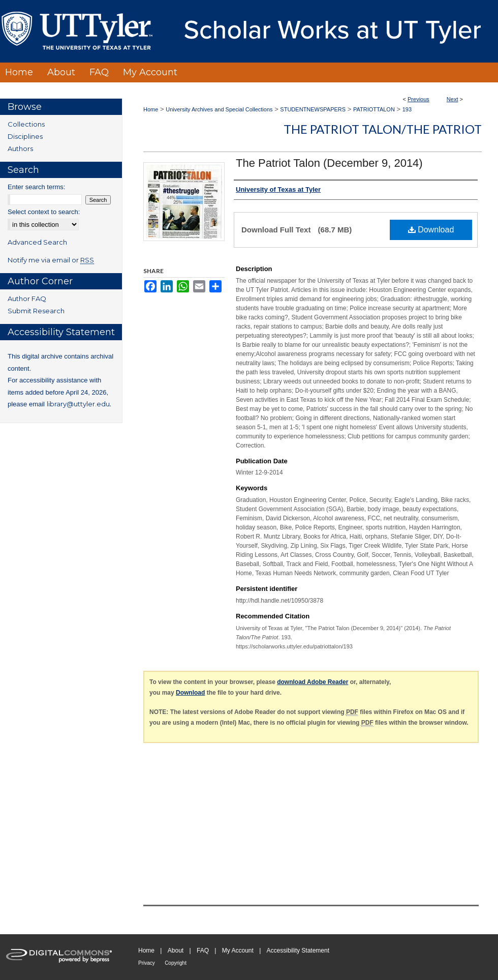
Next (453, 99)
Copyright (176, 963)
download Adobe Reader (313, 682)
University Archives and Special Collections (219, 109)
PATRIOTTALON (374, 109)
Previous (418, 99)
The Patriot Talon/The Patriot (383, 129)
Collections (26, 124)
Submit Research (36, 311)
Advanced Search (37, 242)
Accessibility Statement (298, 951)
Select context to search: (44, 212)
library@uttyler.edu (78, 404)
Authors (20, 149)
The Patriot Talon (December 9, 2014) (329, 163)
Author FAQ (27, 299)
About (176, 951)
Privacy (147, 963)
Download (431, 230)
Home (151, 109)
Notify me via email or (51, 260)
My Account (238, 951)
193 (407, 109)
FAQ (203, 951)
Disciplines (25, 136)
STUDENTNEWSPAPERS (313, 109)
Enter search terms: (36, 187)
